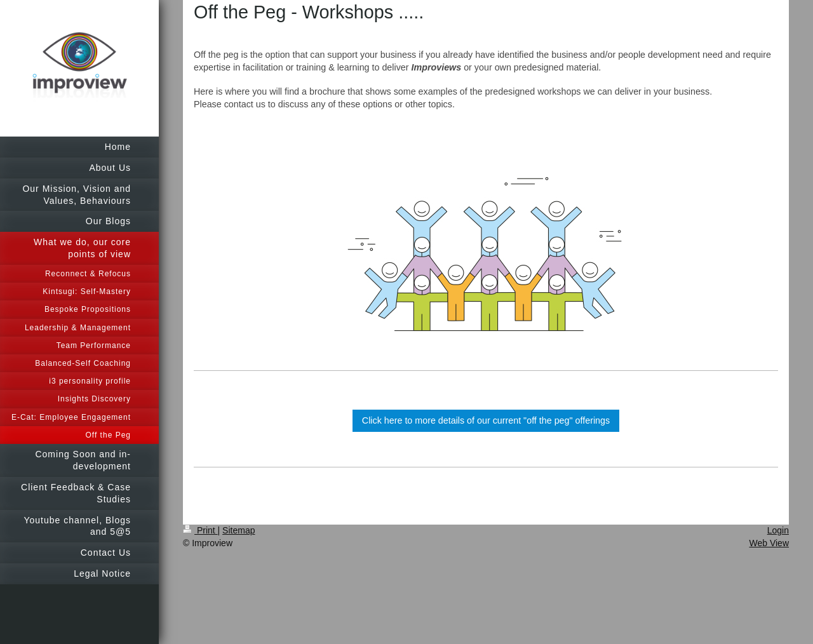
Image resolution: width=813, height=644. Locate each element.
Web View (769, 543)
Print (200, 530)
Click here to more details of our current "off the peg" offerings (486, 420)
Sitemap (239, 530)
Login (778, 530)
